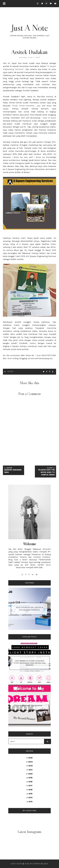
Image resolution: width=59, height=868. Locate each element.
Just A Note (30, 28)
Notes (10, 371)
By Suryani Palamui (39, 864)
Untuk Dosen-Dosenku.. (24, 106)
